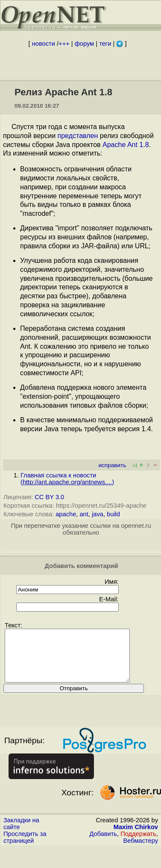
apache (66, 514)
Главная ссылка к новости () (67, 479)
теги (105, 44)
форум (84, 44)
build (113, 514)
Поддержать (138, 844)
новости (44, 44)
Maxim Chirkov (136, 837)
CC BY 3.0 (49, 497)
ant (84, 514)
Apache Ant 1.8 (126, 145)
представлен (78, 136)
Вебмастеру (141, 851)
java (98, 514)
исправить (112, 465)
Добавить (103, 844)
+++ (64, 44)
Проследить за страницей (25, 847)
